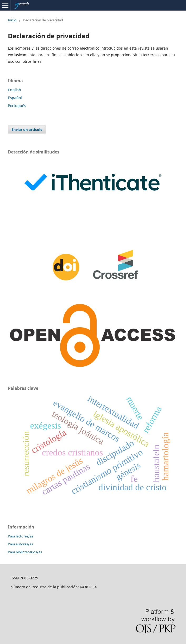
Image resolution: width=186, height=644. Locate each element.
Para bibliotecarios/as (25, 552)
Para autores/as (20, 544)
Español (15, 98)
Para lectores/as (21, 536)
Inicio (12, 20)
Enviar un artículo (27, 129)
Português (17, 106)
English (14, 90)
